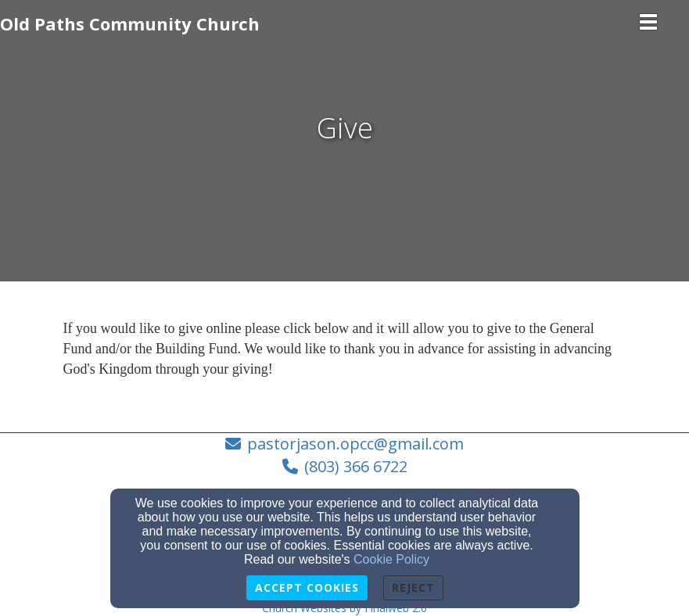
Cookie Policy (391, 559)
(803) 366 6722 (356, 466)
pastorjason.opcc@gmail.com (355, 444)
